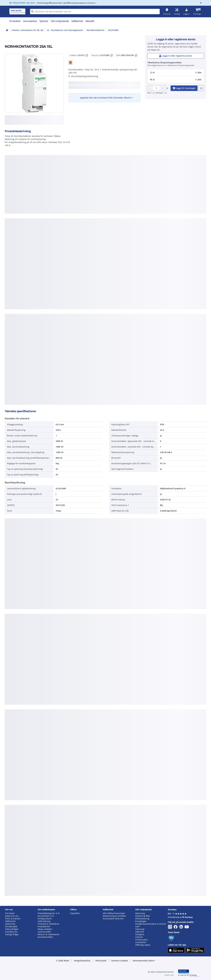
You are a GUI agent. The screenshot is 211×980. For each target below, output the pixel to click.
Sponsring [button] (10, 924)
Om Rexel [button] (10, 913)
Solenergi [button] (140, 929)
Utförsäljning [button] (44, 921)
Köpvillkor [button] (75, 913)
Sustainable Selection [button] (113, 919)
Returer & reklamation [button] (49, 934)
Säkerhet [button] (140, 932)
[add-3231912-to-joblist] (201, 88)
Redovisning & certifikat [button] (114, 916)
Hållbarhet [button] (10, 921)
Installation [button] (141, 942)
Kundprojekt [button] (11, 927)
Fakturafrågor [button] (12, 929)
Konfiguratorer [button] (45, 919)
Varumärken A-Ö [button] (46, 916)
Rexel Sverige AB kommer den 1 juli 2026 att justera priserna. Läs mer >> (66, 3)
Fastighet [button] (140, 934)
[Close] (200, 3)
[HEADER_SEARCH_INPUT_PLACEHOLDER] (95, 12)
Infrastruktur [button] (142, 940)
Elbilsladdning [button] (142, 919)
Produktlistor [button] (44, 927)
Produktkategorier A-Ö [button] (49, 913)
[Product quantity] (156, 88)
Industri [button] (139, 937)
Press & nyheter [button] (13, 919)
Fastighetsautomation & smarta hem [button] (151, 925)
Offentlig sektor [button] (143, 945)
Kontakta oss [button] (11, 932)
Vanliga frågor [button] (12, 934)
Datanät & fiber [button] (143, 916)
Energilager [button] (141, 921)
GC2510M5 (113, 30)
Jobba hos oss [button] (12, 916)
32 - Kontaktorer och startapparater (65, 30)
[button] (70, 62)
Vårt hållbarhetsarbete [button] (114, 913)
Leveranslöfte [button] (44, 932)
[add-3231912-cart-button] (184, 88)
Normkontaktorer (96, 30)
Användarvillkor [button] (45, 937)
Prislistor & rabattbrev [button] (49, 924)
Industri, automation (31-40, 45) (28, 30)
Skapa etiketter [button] (45, 929)
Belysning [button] (140, 913)
